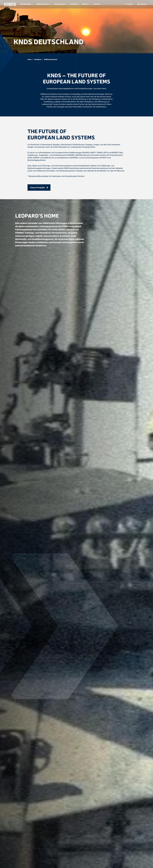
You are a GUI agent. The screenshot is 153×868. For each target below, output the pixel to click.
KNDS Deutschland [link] (51, 59)
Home (30, 59)
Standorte (38, 59)
